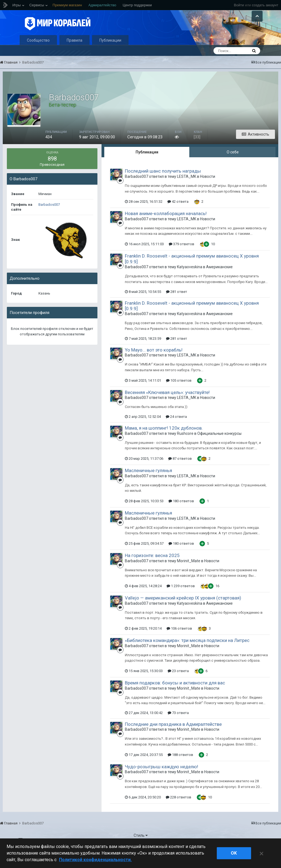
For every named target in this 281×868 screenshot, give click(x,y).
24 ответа (176, 430)
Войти (239, 5)
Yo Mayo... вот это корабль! (154, 363)
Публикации (110, 54)
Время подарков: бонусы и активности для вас (175, 696)
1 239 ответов (181, 599)
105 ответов (179, 394)
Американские (219, 280)
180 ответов (181, 514)
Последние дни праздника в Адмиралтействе (173, 738)
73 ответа (178, 726)
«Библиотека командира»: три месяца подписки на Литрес (187, 654)
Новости (208, 190)
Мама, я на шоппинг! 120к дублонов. (164, 441)
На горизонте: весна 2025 (152, 569)
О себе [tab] (233, 165)
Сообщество (38, 54)
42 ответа (178, 215)
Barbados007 (49, 218)
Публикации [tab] (147, 165)
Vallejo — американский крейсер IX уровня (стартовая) (183, 611)
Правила (75, 54)
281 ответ (177, 305)
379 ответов (182, 257)
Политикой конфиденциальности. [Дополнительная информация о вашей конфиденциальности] (95, 860)
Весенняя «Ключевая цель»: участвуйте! (167, 406)
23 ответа (178, 684)
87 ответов (180, 472)
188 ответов (180, 768)
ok (234, 853)
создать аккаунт (265, 5)
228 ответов (179, 811)
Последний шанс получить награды (163, 184)
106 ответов (179, 642)
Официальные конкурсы (219, 447)
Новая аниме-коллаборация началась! (166, 227)
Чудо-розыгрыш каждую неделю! (161, 780)
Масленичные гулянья (148, 484)
